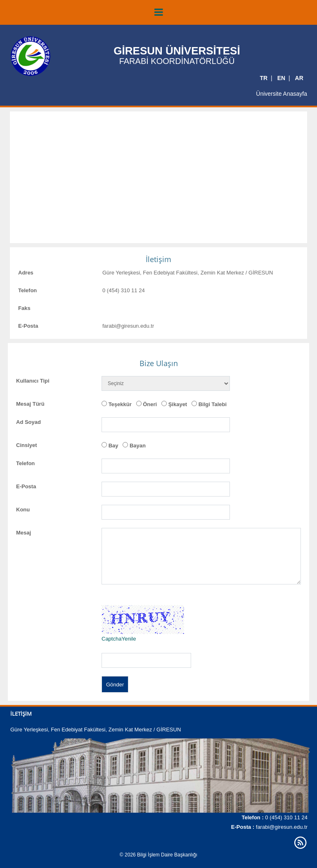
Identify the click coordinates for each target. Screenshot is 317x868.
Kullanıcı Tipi (33, 381)
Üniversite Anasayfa (282, 94)
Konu (23, 510)
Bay (114, 446)
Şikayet (178, 404)
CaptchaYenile (119, 639)
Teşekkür (120, 404)
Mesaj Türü (30, 404)
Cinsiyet (27, 445)
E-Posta (28, 326)
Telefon (27, 290)
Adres (26, 273)
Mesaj (24, 533)
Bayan (138, 446)
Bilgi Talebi (213, 404)
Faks (24, 308)
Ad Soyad (28, 422)
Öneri (150, 404)
